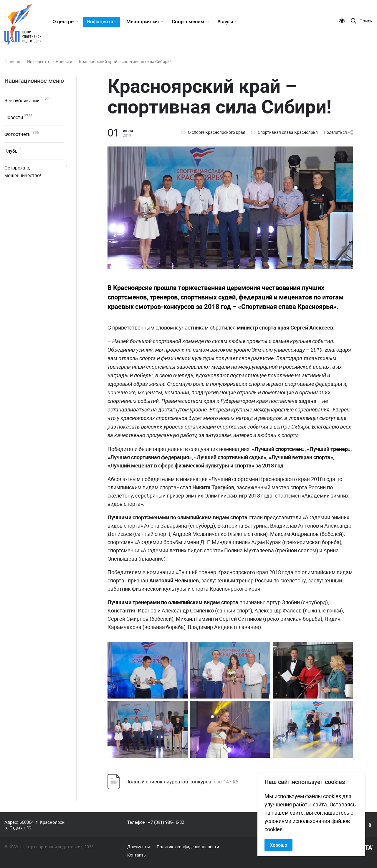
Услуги (225, 21)
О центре (63, 21)
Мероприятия (143, 21)
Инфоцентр (100, 21)
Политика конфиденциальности (188, 847)
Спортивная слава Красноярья (288, 132)
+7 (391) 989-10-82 (166, 822)
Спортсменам (188, 21)
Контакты (137, 855)
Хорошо (278, 845)
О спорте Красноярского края (217, 132)
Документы (139, 847)
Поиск (366, 21)
